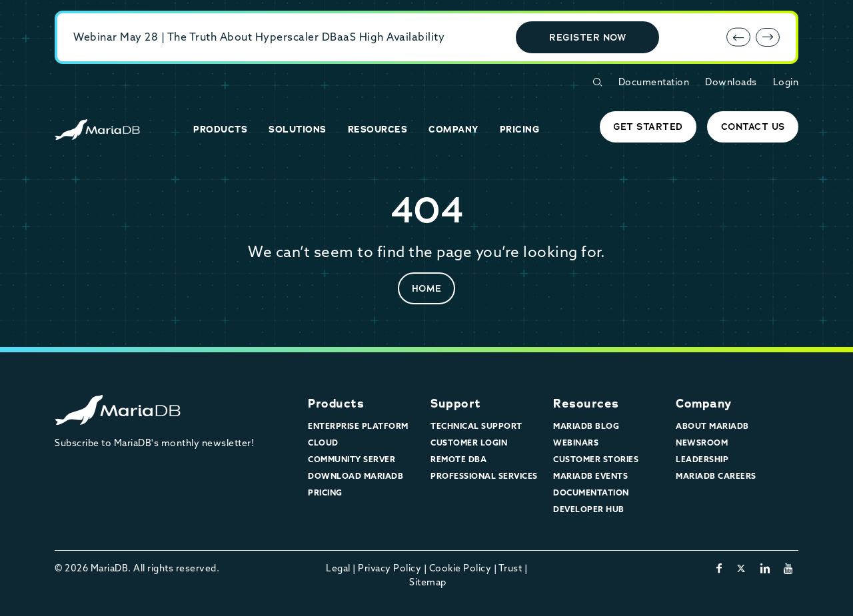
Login (786, 82)
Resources (586, 404)
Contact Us (753, 127)
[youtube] (789, 568)
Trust (510, 568)
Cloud (323, 443)
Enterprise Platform (358, 426)
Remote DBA (458, 459)
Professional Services (484, 476)
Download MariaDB (356, 476)
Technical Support (476, 426)
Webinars (576, 443)
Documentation (654, 82)
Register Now (587, 37)
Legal (338, 568)
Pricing (325, 492)
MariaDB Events (590, 476)
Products (336, 404)
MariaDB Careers (716, 476)
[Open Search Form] (597, 82)
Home (427, 288)
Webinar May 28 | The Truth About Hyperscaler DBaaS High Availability (259, 37)
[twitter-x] (741, 568)
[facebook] (719, 568)
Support (456, 404)
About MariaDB (712, 426)
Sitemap (428, 582)
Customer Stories (596, 459)
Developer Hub (589, 509)
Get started (648, 127)
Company (704, 404)
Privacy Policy (390, 568)
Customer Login (469, 443)
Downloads (731, 82)
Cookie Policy (460, 568)
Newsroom (702, 443)
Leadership (702, 459)
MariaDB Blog (586, 426)
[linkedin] (765, 568)
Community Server (352, 459)
